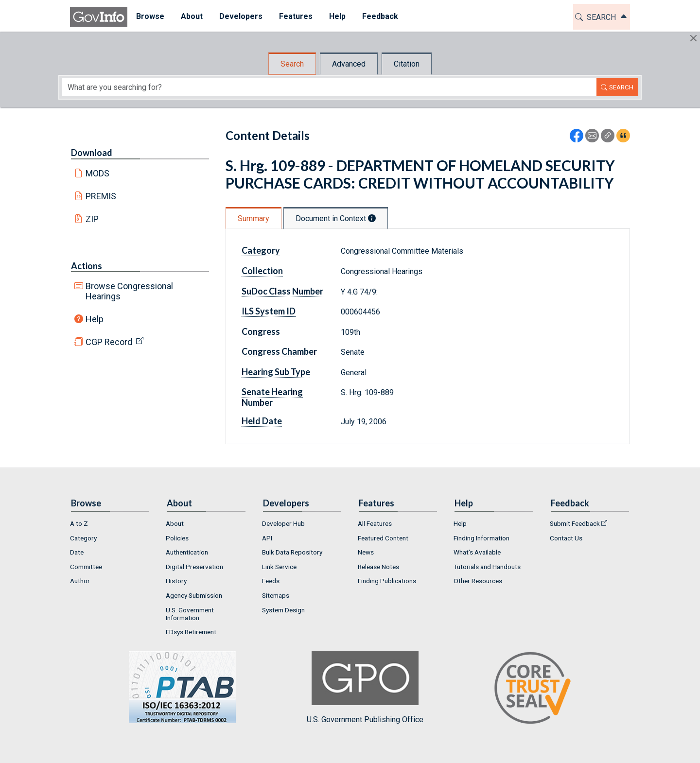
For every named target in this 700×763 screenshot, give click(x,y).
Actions (87, 266)
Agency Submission (194, 595)
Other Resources (478, 581)
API (267, 538)
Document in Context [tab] (336, 218)
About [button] (191, 16)
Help (95, 319)
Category (261, 250)
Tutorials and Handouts (487, 567)
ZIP (92, 219)
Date (77, 552)
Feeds (271, 581)
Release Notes (378, 567)
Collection (262, 271)
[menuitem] (150, 17)
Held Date (262, 421)
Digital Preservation (194, 567)
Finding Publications (387, 581)
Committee (86, 567)
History (176, 581)
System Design (283, 610)
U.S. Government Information (190, 614)
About (175, 523)
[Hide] (693, 38)
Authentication (187, 552)
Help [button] (337, 16)
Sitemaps (276, 595)
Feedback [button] (380, 16)
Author (80, 581)
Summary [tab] (254, 218)
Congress (261, 331)
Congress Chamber (279, 351)
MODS (97, 173)
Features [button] (295, 16)
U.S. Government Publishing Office (365, 687)
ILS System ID (269, 311)
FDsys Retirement (191, 632)
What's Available (477, 552)
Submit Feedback (575, 523)
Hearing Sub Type (276, 372)
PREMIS (101, 196)
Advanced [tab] (349, 64)
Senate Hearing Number (272, 397)
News (366, 552)
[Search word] (329, 87)
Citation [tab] (407, 64)
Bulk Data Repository (292, 552)
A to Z (79, 523)
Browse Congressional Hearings (129, 291)
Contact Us (566, 538)
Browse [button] (150, 16)
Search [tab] (292, 64)
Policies (177, 538)
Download (92, 153)
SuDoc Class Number (282, 291)
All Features (375, 523)
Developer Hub (283, 523)
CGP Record (109, 342)
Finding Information (481, 538)
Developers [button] (240, 16)
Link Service (279, 567)
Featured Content (383, 538)
